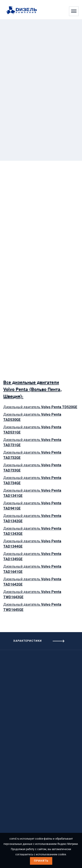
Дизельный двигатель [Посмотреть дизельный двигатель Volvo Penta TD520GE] (40, 407)
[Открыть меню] (74, 11)
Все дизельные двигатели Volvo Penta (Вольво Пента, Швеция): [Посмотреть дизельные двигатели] (32, 390)
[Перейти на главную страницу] (24, 11)
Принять (41, 861)
